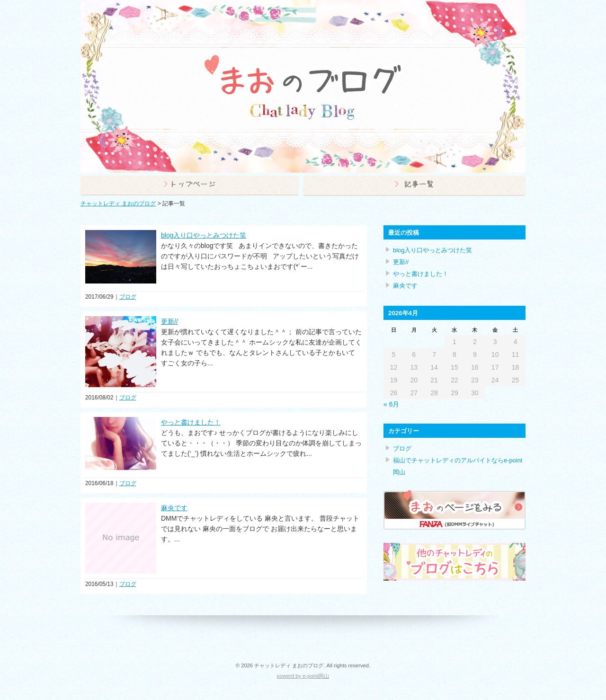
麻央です (174, 508)
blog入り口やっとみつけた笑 (204, 235)
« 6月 (391, 404)
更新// (169, 321)
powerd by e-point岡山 (303, 676)
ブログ (128, 297)
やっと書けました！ (191, 422)
